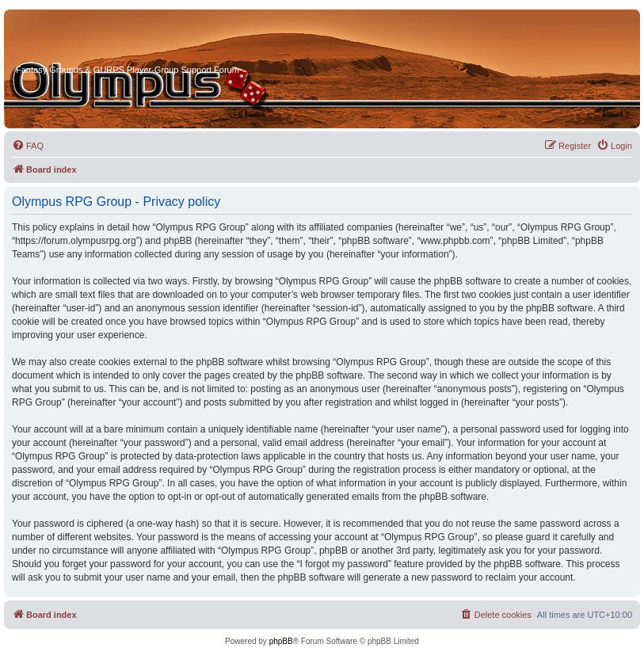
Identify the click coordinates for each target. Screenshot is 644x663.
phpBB (281, 641)
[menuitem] (28, 146)
